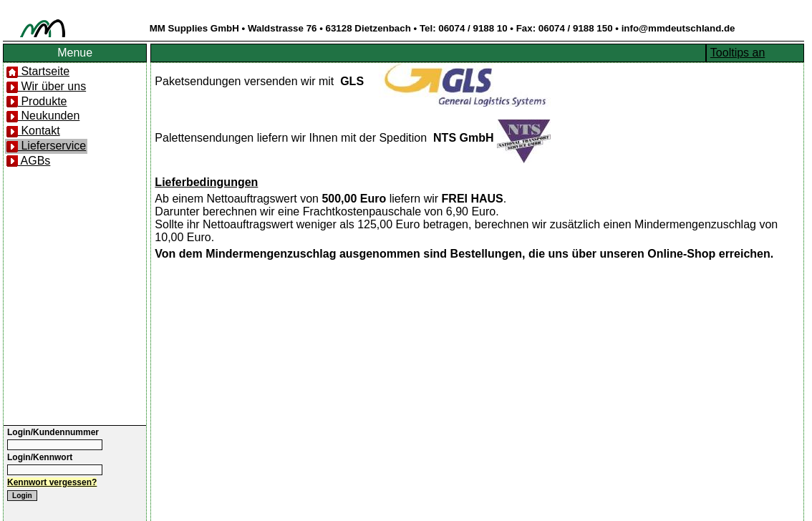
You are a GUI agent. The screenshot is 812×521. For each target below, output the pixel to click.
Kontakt (33, 131)
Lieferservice (46, 146)
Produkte (37, 101)
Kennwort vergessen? (52, 482)
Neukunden (43, 116)
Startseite (38, 71)
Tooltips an (738, 53)
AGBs (28, 161)
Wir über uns (46, 86)
